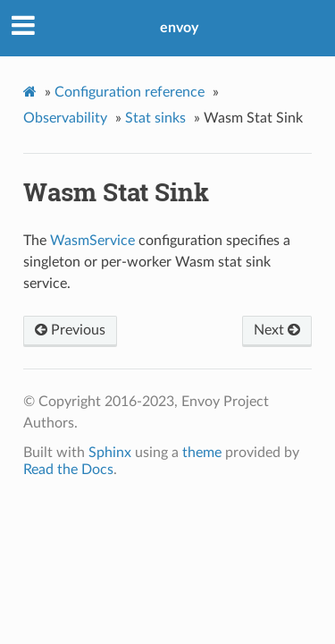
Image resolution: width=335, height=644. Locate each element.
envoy (179, 28)
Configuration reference (130, 92)
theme (202, 453)
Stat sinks (155, 118)
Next (277, 330)
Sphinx (110, 453)
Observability (65, 118)
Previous (70, 330)
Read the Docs (68, 470)
